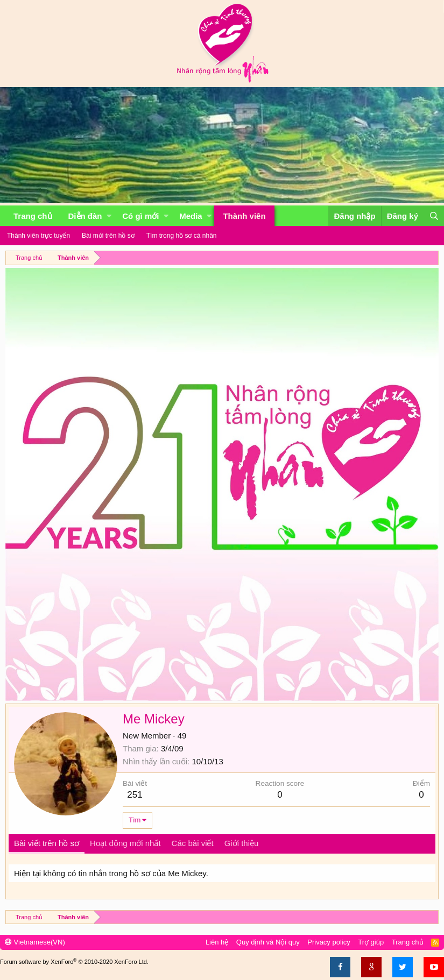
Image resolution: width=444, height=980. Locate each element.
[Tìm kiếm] (434, 216)
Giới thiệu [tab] (242, 843)
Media (191, 216)
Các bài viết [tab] (193, 843)
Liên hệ (217, 942)
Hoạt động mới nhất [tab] (125, 843)
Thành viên (244, 216)
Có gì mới (140, 216)
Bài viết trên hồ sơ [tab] (47, 843)
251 (135, 795)
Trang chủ (33, 216)
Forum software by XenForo (74, 962)
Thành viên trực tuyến (38, 236)
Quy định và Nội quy (268, 942)
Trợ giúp (371, 942)
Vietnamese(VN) (35, 942)
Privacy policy (329, 942)
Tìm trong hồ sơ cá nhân (182, 236)
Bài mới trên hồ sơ (108, 236)
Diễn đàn (85, 216)
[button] (109, 216)
